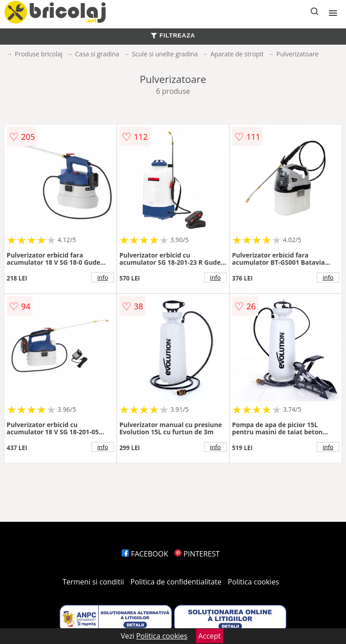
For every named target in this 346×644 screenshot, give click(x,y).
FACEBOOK (145, 554)
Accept (209, 636)
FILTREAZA (173, 35)
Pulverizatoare (297, 54)
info (103, 277)
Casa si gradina (97, 54)
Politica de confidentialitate (176, 582)
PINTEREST (197, 554)
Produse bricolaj (39, 54)
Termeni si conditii (93, 582)
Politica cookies (254, 582)
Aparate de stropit (237, 54)
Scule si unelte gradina (165, 54)
